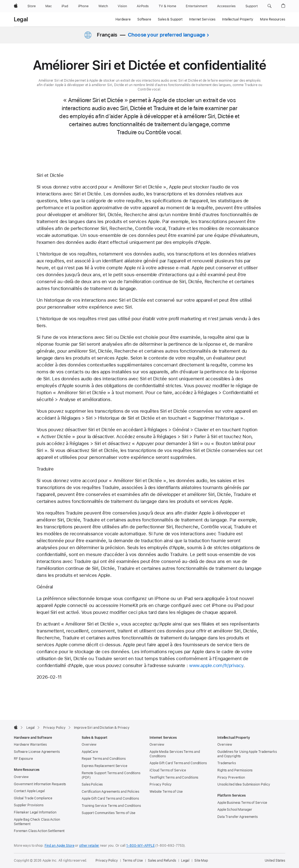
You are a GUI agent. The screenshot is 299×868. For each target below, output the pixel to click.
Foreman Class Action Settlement (39, 831)
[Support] (252, 6)
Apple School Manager (235, 810)
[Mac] (49, 6)
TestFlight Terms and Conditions (174, 777)
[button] (270, 6)
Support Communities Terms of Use (109, 813)
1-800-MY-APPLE (140, 846)
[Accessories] (226, 6)
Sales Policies (92, 784)
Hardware (123, 19)
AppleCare (90, 752)
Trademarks (227, 763)
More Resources (273, 19)
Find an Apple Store (60, 846)
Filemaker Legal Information (35, 812)
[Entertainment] (197, 6)
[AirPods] (143, 6)
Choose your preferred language (167, 35)
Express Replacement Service (105, 766)
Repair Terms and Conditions (104, 759)
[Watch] (103, 6)
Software (144, 19)
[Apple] (16, 6)
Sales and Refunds (162, 861)
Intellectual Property (238, 19)
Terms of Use (133, 861)
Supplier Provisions (29, 805)
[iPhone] (83, 6)
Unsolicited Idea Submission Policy (244, 784)
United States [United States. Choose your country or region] (275, 861)
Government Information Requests (40, 784)
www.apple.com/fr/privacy (216, 665)
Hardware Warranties (30, 745)
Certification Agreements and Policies (110, 792)
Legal (21, 19)
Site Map (201, 861)
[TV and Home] (167, 6)
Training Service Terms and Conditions (111, 806)
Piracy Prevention (231, 777)
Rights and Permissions (235, 770)
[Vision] (122, 6)
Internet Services (202, 19)
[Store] (32, 6)
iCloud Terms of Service (168, 770)
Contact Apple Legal (29, 791)
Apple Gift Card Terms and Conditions (110, 799)
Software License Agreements (37, 752)
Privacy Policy (161, 784)
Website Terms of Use (166, 792)
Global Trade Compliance (33, 798)
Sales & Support (170, 19)
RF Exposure (23, 759)
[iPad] (65, 6)
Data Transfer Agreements (238, 817)
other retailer (89, 846)
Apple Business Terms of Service (242, 803)
